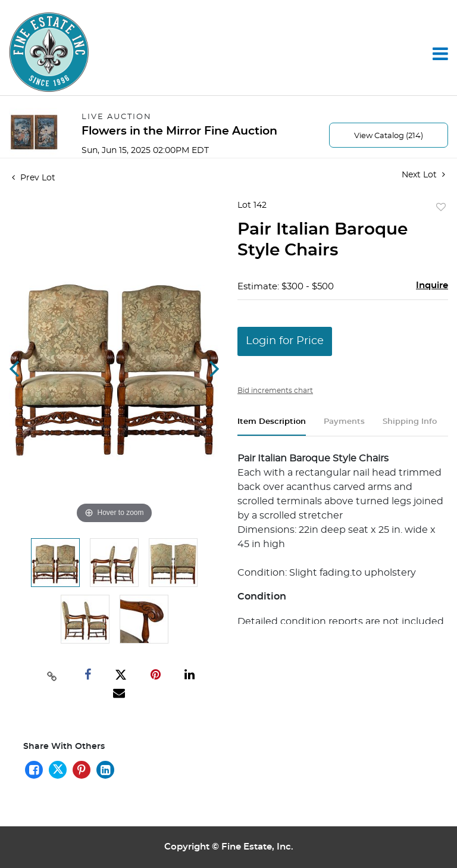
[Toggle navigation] (440, 54)
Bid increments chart (275, 391)
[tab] (272, 427)
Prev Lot (34, 178)
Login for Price (285, 341)
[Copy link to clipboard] (52, 675)
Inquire (432, 285)
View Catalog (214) (389, 136)
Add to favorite (441, 208)
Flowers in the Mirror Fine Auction (179, 131)
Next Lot (423, 175)
